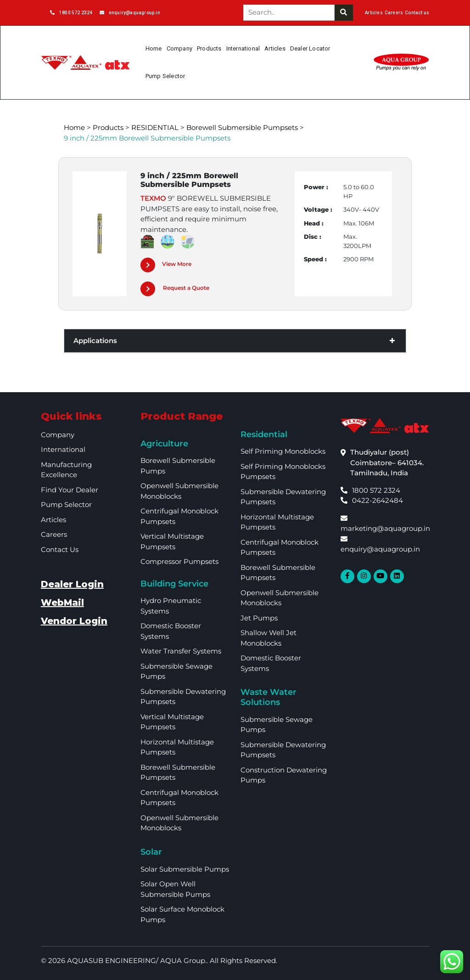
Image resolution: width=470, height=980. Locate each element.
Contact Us (60, 549)
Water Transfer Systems (181, 651)
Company (179, 48)
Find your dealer (70, 490)
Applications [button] (235, 341)
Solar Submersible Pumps (185, 869)
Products (209, 48)
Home (154, 48)
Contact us (417, 13)
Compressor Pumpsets (179, 561)
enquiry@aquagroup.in (130, 13)
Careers (394, 13)
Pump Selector (165, 76)
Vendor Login (74, 621)
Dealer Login (72, 584)
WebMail (62, 603)
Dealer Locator (310, 48)
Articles (374, 13)
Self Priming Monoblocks (283, 451)
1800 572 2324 (71, 13)
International (243, 48)
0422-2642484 (372, 500)
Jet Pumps (259, 618)
